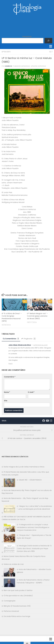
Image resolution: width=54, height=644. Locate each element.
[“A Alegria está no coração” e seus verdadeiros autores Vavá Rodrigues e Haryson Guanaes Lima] (8, 528)
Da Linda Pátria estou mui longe (17, 616)
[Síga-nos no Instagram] (51, 421)
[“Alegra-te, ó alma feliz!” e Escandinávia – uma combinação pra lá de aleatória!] (8, 509)
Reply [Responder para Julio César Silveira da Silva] (11, 364)
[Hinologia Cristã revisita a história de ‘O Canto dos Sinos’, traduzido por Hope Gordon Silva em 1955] (8, 549)
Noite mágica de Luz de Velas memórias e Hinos (24, 467)
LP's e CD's (6, 52)
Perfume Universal (11, 611)
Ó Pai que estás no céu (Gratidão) (18, 596)
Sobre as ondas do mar (14, 564)
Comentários (11, 339)
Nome (7, 392)
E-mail (31, 392)
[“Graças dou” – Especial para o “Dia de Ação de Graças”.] (8, 539)
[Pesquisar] (48, 41)
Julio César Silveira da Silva (20, 345)
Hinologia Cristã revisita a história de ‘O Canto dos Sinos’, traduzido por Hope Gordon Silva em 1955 (34, 548)
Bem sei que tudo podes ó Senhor (18, 590)
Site (6, 401)
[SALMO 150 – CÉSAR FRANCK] (8, 483)
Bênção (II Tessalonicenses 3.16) (17, 606)
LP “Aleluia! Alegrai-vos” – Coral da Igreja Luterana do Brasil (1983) (37, 316)
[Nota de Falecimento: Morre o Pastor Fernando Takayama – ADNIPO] (8, 583)
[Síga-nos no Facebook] (44, 421)
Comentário (10, 377)
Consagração (10, 601)
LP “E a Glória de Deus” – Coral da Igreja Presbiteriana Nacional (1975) (12, 317)
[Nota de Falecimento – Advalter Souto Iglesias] (8, 573)
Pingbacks (29, 339)
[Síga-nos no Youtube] (47, 421)
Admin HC (9, 66)
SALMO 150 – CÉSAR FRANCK (30, 480)
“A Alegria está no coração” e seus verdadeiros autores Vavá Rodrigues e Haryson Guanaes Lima (33, 527)
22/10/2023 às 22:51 (40, 345)
